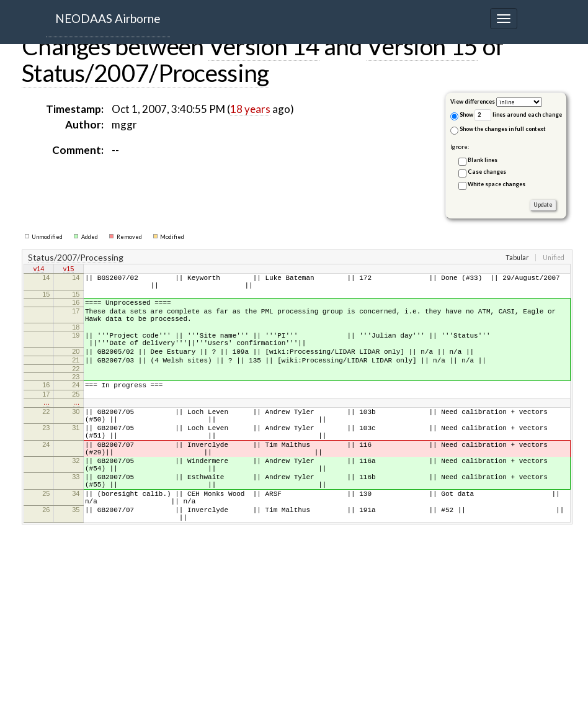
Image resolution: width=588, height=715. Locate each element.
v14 (39, 270)
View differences (473, 101)
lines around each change (518, 115)
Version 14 (264, 46)
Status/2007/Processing (145, 73)
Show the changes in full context (498, 130)
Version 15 (422, 46)
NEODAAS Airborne (108, 18)
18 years (250, 109)
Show (462, 116)
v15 (69, 270)
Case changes (487, 172)
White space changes (497, 184)
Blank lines (483, 160)
